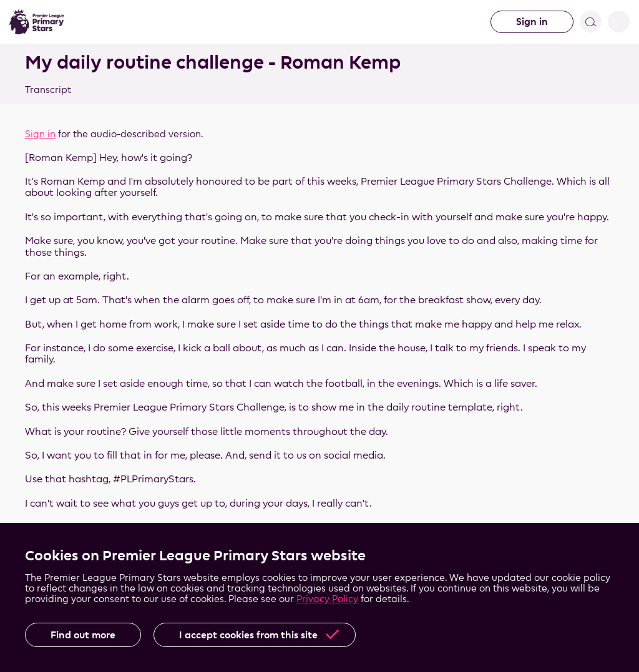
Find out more (83, 635)
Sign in (532, 22)
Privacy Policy (327, 599)
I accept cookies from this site (248, 635)
